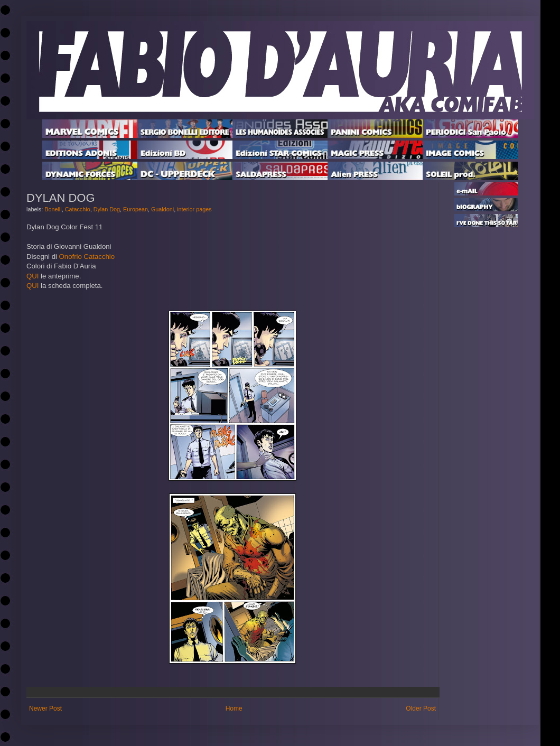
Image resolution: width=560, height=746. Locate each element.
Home (234, 708)
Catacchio (78, 209)
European (136, 209)
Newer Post (45, 708)
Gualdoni (162, 209)
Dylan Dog (107, 209)
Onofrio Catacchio (87, 257)
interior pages (194, 209)
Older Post (421, 708)
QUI (32, 276)
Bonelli (53, 209)
